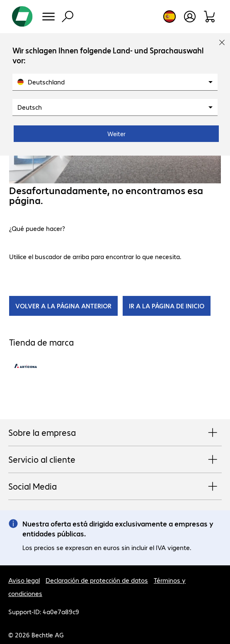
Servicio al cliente (115, 460)
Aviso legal (24, 580)
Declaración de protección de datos (97, 580)
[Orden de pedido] (210, 17)
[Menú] (48, 17)
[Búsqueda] (68, 17)
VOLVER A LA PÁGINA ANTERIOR (63, 306)
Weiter (116, 134)
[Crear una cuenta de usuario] (190, 17)
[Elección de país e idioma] (169, 17)
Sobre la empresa (115, 433)
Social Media (115, 487)
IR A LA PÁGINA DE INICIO (167, 306)
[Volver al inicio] (22, 17)
